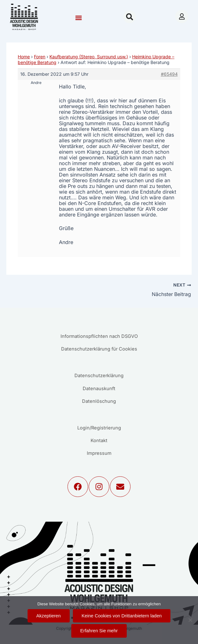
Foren (40, 57)
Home (24, 57)
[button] (79, 18)
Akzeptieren (49, 616)
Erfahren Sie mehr (99, 631)
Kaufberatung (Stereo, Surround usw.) (89, 57)
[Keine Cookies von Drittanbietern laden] (190, 620)
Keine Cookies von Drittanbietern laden (122, 616)
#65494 (169, 74)
